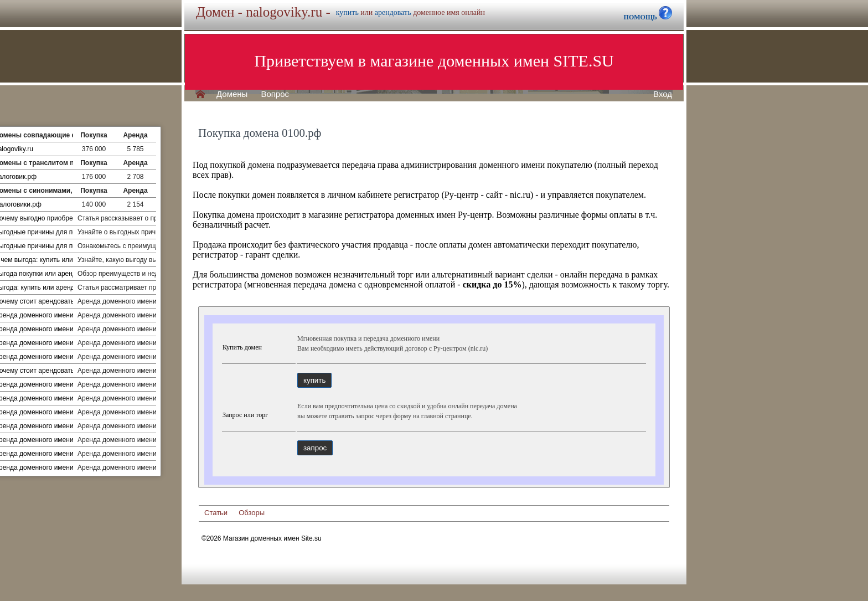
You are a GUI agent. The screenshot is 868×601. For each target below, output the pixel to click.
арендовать (393, 12)
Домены (232, 94)
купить (347, 12)
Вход (663, 94)
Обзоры (252, 513)
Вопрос (275, 94)
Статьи (216, 513)
